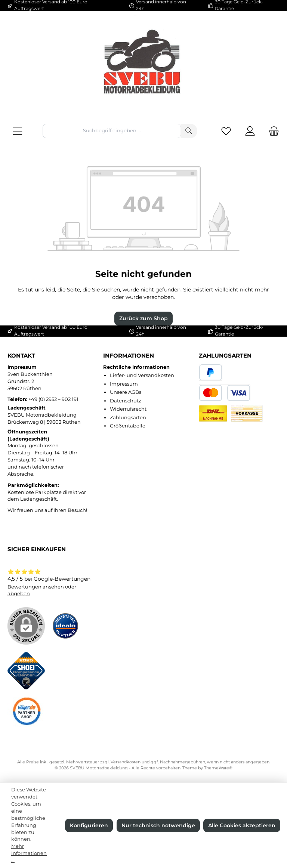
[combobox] (112, 131)
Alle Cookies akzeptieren (242, 825)
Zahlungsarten (128, 418)
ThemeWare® (218, 768)
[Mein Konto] (250, 131)
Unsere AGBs (126, 392)
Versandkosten (126, 762)
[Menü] (18, 131)
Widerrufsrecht (128, 409)
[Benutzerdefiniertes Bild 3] (26, 712)
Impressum (124, 384)
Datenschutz (126, 401)
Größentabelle (128, 426)
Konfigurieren (89, 825)
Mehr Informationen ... (29, 853)
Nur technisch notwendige (158, 825)
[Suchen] (189, 131)
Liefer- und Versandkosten (142, 375)
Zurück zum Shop (143, 318)
